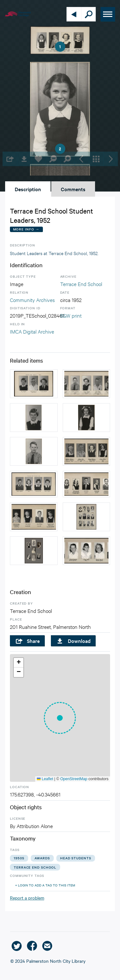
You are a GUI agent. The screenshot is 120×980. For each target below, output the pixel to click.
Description (28, 189)
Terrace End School (81, 284)
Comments (73, 189)
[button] (60, 718)
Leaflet (45, 779)
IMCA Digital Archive (32, 331)
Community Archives (32, 300)
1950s (19, 858)
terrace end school (35, 867)
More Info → (26, 229)
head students (76, 858)
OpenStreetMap (74, 779)
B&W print (71, 315)
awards (42, 858)
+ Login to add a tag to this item (45, 885)
